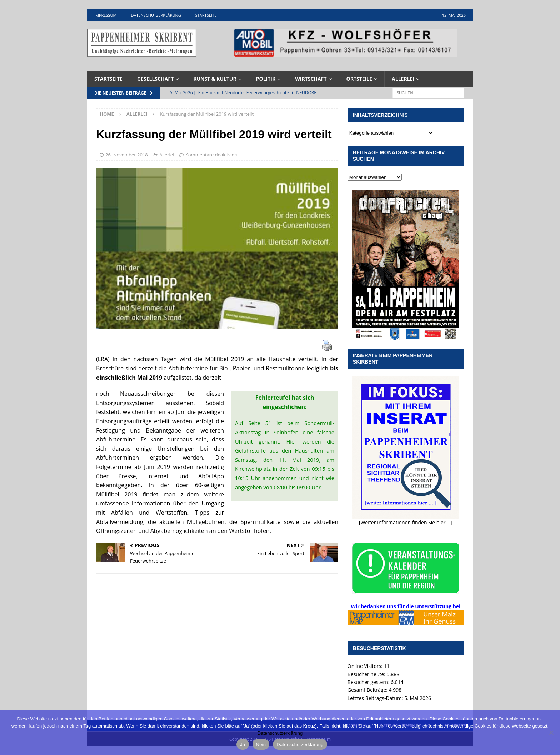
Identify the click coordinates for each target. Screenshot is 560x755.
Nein (261, 744)
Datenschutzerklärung (156, 15)
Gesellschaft (155, 79)
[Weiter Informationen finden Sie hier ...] (406, 522)
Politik (266, 79)
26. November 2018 (127, 155)
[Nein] (551, 732)
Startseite (206, 15)
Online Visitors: (366, 666)
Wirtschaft (311, 79)
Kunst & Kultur (215, 79)
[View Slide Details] (346, 43)
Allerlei (403, 79)
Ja (242, 744)
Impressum (105, 15)
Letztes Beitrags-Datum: (376, 698)
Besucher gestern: (369, 682)
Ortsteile (359, 79)
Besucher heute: (367, 674)
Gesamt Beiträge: (368, 690)
